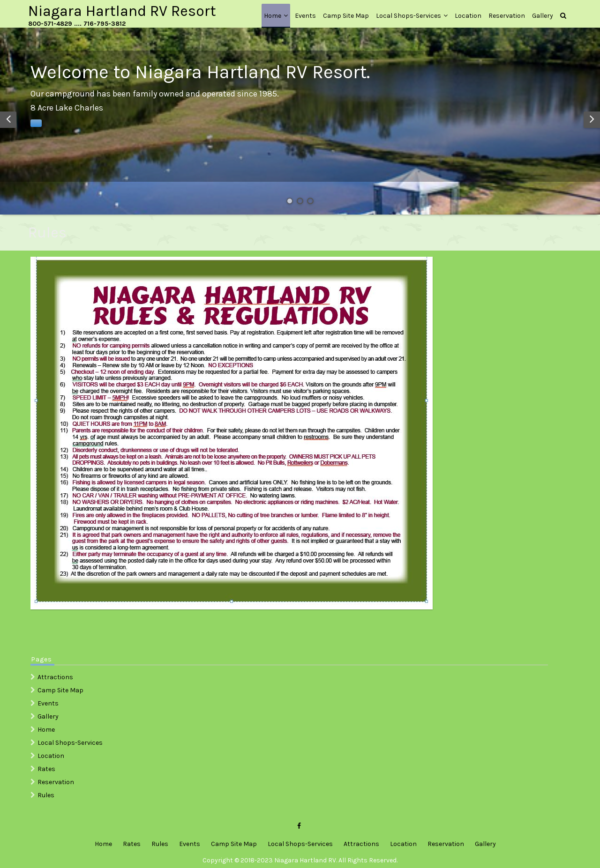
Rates (46, 769)
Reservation (507, 16)
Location (468, 16)
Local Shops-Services (409, 16)
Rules (46, 795)
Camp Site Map (346, 16)
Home (273, 16)
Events (305, 16)
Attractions (55, 677)
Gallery (543, 16)
